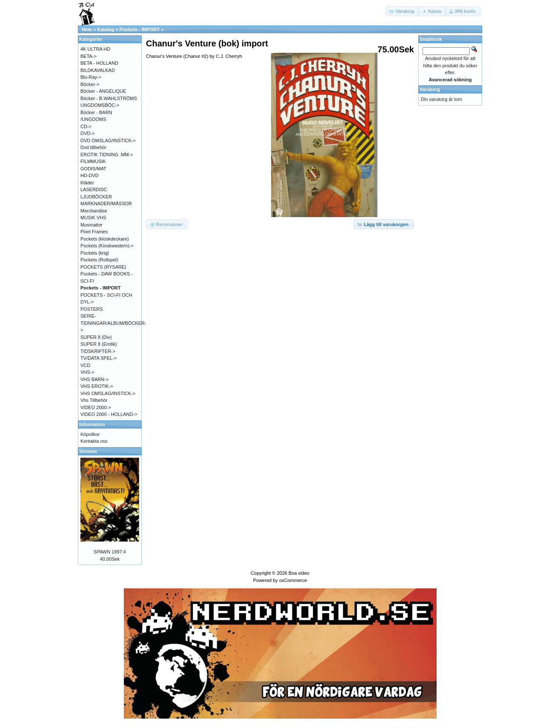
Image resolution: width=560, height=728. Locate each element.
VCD (85, 365)
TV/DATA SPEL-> (99, 358)
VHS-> (87, 372)
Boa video (299, 573)
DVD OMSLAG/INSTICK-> (108, 140)
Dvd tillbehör (93, 147)
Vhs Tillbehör (94, 400)
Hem (87, 29)
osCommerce (293, 580)
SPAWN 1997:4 (110, 552)
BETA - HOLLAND (99, 63)
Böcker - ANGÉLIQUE (103, 91)
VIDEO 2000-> (96, 407)
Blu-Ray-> (91, 77)
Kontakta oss (94, 441)
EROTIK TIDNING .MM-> (107, 155)
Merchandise (94, 211)
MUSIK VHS (93, 218)
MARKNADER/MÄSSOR (106, 203)
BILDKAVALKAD (98, 70)
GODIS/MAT (93, 169)
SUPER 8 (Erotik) (99, 344)
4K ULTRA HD (95, 49)
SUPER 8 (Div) (96, 337)
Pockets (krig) (95, 253)
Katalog (106, 29)
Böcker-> (90, 84)
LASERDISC (94, 189)
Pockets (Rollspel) (99, 260)
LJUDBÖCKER (96, 197)
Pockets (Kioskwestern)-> (107, 246)
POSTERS (92, 309)
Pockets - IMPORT (140, 29)
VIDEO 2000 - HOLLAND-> (109, 414)
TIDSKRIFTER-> (98, 351)
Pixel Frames (94, 232)
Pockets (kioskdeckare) (105, 239)
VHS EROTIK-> (97, 386)
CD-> (86, 126)
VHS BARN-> (94, 379)
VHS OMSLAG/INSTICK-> (108, 393)
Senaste (88, 451)
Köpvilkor (90, 434)
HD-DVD (90, 175)
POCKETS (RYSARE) (103, 267)
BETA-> (89, 56)
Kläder (87, 183)
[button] (403, 11)
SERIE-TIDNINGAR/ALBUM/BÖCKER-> (113, 323)
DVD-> (87, 133)
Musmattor (91, 225)
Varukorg (430, 89)
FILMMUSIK (93, 161)
